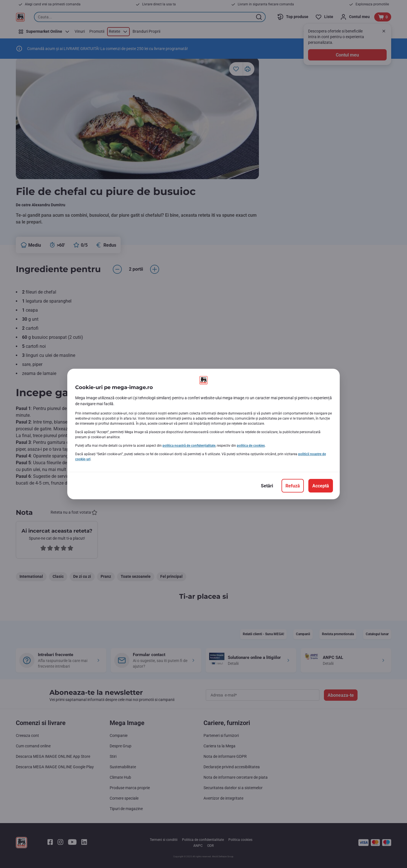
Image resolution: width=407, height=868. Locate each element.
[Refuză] (293, 486)
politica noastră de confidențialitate (189, 446)
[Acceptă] (321, 486)
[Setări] (267, 486)
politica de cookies (251, 446)
